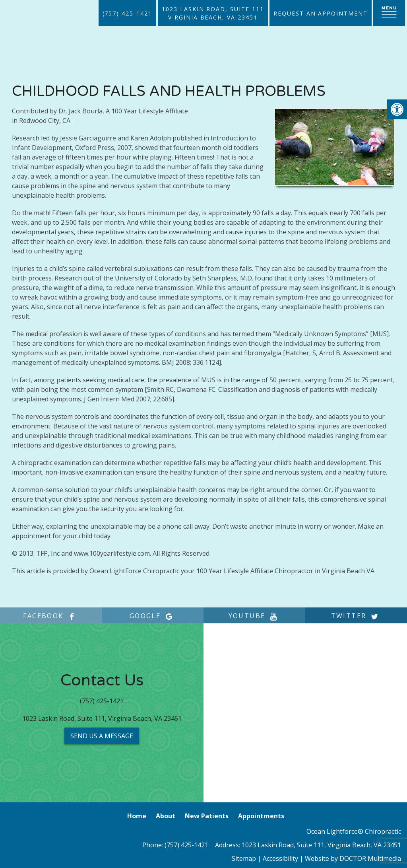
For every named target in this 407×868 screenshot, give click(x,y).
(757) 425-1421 (127, 13)
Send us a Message (102, 736)
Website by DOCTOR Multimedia (353, 858)
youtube (255, 616)
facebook (51, 616)
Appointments (261, 816)
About (166, 816)
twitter (356, 616)
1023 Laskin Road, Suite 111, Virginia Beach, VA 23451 (102, 718)
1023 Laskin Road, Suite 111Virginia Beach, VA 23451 (213, 13)
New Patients (207, 816)
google (153, 616)
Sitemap (244, 858)
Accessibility (280, 858)
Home (137, 816)
